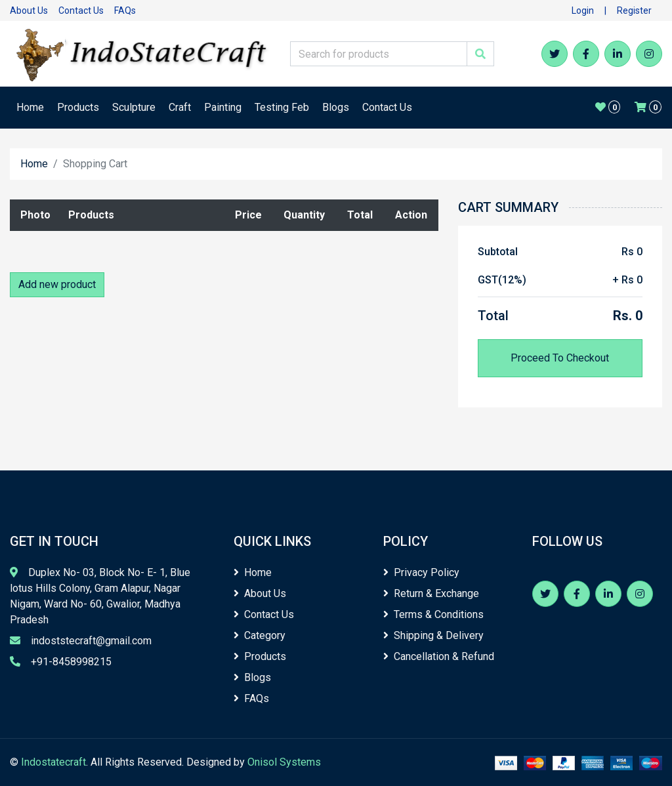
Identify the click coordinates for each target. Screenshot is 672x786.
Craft (180, 107)
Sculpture (134, 107)
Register (634, 10)
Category (260, 635)
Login (583, 10)
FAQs (125, 10)
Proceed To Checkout (560, 358)
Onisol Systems (284, 762)
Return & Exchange (431, 593)
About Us (29, 10)
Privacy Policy (421, 572)
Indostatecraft (53, 762)
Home (30, 107)
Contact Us (81, 10)
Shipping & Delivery (433, 635)
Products (78, 107)
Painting (223, 107)
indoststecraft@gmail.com (91, 641)
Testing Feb (282, 107)
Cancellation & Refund (439, 656)
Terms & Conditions (433, 614)
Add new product (57, 284)
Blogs (336, 107)
